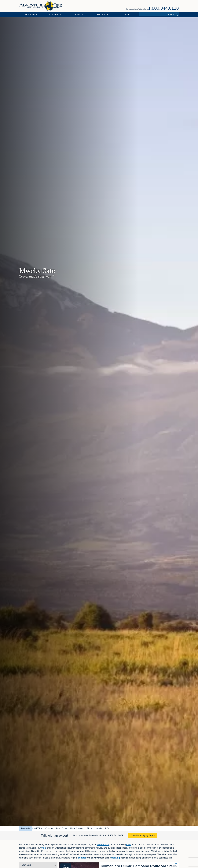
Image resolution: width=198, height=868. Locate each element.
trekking (116, 858)
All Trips (38, 828)
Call (113, 835)
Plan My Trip (103, 15)
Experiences (55, 15)
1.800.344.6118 (163, 8)
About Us (79, 15)
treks (129, 845)
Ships (90, 828)
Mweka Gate (103, 845)
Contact (127, 15)
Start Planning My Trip (142, 835)
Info (107, 828)
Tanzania (26, 828)
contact (82, 858)
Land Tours (62, 828)
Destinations (31, 15)
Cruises (49, 828)
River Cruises (77, 828)
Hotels (99, 828)
